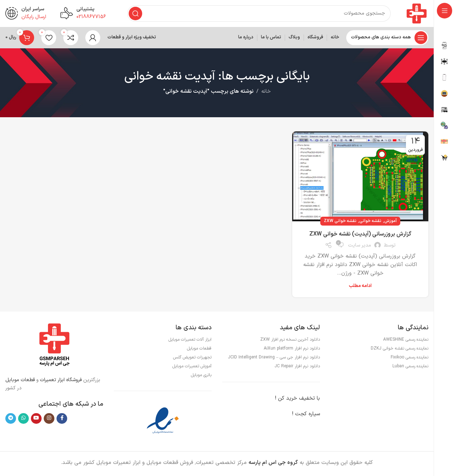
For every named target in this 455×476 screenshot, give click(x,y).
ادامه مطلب (360, 288)
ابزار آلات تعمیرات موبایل (190, 341)
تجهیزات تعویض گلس (192, 359)
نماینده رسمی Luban (410, 368)
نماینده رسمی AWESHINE (406, 341)
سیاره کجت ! (306, 416)
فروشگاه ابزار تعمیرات (61, 382)
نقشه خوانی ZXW (340, 222)
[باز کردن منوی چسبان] (387, 39)
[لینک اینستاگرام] (49, 420)
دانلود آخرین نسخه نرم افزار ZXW (290, 341)
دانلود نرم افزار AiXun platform (292, 350)
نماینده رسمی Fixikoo (409, 359)
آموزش (390, 222)
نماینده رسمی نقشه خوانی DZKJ (400, 350)
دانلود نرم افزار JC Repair (297, 368)
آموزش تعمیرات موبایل (192, 368)
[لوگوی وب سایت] (416, 14)
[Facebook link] (62, 420)
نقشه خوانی (370, 222)
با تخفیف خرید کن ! (298, 400)
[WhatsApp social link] (23, 420)
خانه (266, 93)
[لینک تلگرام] (11, 420)
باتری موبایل (201, 377)
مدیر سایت (360, 247)
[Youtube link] (36, 420)
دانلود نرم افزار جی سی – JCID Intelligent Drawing (274, 359)
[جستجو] (258, 14)
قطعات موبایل (20, 382)
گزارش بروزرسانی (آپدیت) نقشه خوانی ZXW (360, 236)
